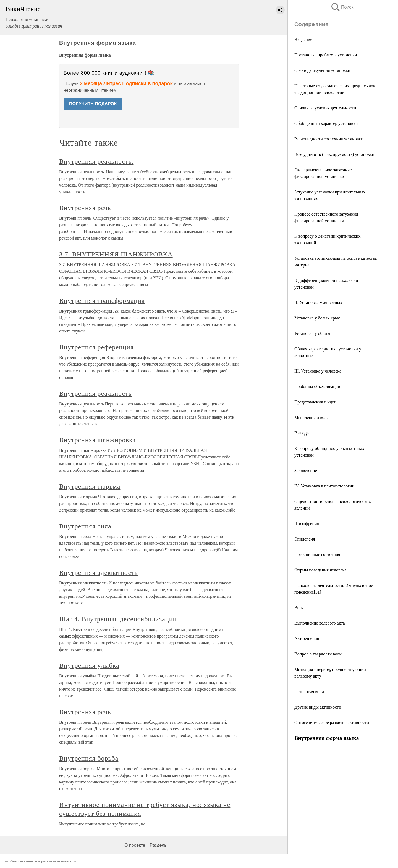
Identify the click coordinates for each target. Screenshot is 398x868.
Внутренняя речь (85, 208)
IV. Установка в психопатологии (324, 486)
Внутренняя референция (96, 347)
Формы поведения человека (320, 570)
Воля (299, 608)
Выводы (302, 433)
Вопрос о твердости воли (318, 654)
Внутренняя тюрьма (90, 486)
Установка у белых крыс (317, 318)
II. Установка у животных (318, 302)
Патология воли (309, 692)
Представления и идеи (315, 402)
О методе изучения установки (322, 70)
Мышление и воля (311, 417)
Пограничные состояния (317, 554)
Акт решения (307, 638)
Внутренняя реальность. (96, 161)
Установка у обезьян (313, 333)
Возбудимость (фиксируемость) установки (334, 154)
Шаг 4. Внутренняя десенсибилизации (118, 619)
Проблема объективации (317, 386)
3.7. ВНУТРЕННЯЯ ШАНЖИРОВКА (116, 254)
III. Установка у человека (319, 371)
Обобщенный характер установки (326, 123)
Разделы (158, 845)
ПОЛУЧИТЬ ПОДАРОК (93, 104)
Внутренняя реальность (95, 394)
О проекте (135, 845)
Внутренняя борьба (89, 758)
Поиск (342, 7)
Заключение (306, 470)
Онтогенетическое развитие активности (332, 723)
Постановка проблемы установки (326, 55)
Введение (303, 39)
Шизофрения (307, 524)
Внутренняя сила (85, 526)
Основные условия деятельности (325, 108)
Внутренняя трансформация (102, 301)
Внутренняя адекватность (98, 573)
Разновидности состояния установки (329, 139)
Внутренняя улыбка (89, 665)
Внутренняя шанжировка (97, 440)
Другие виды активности (318, 707)
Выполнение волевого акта (320, 623)
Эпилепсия (305, 539)
